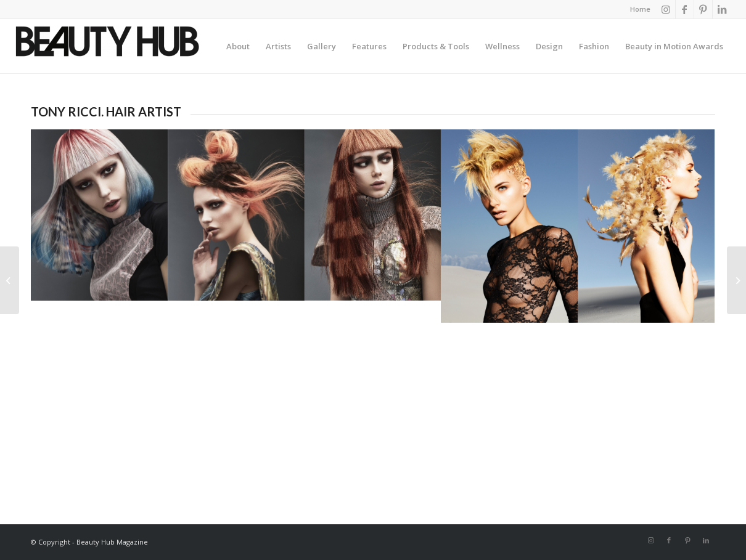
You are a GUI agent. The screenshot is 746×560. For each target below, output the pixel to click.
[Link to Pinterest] (703, 9)
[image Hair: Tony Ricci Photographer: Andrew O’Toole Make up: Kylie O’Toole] (509, 226)
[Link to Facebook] (685, 9)
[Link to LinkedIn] (722, 9)
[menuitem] (637, 9)
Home (640, 9)
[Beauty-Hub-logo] (107, 49)
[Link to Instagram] (666, 9)
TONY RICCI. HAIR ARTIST (106, 112)
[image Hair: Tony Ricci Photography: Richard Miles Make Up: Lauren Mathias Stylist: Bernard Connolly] (99, 215)
